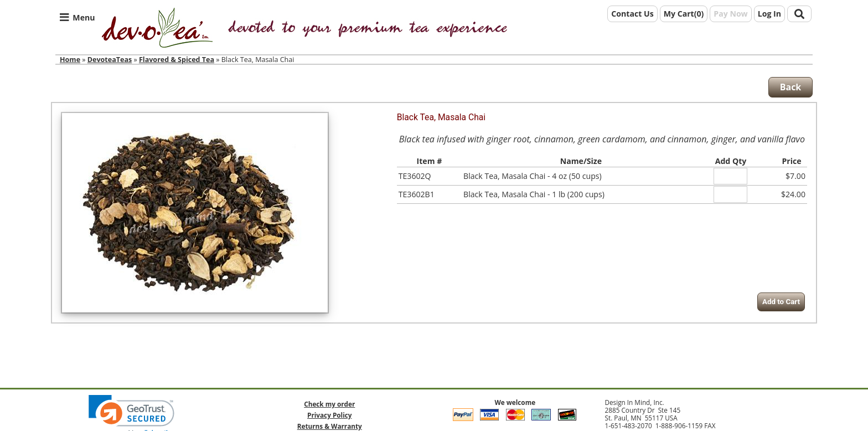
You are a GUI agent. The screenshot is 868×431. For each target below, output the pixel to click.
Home (70, 60)
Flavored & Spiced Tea (177, 60)
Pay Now (730, 14)
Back (791, 87)
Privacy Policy (329, 415)
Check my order (329, 404)
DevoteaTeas (110, 60)
